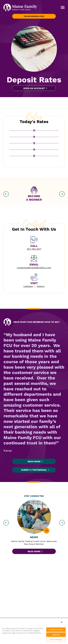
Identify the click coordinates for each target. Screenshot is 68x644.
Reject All (56, 635)
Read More (34, 462)
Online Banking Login (34, 16)
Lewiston (28, 286)
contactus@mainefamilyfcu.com (34, 268)
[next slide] (62, 194)
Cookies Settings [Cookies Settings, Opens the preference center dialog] (56, 640)
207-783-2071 (34, 249)
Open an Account (34, 88)
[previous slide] (6, 194)
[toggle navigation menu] (62, 7)
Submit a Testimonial (34, 470)
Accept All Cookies (56, 630)
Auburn (41, 286)
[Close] (62, 622)
